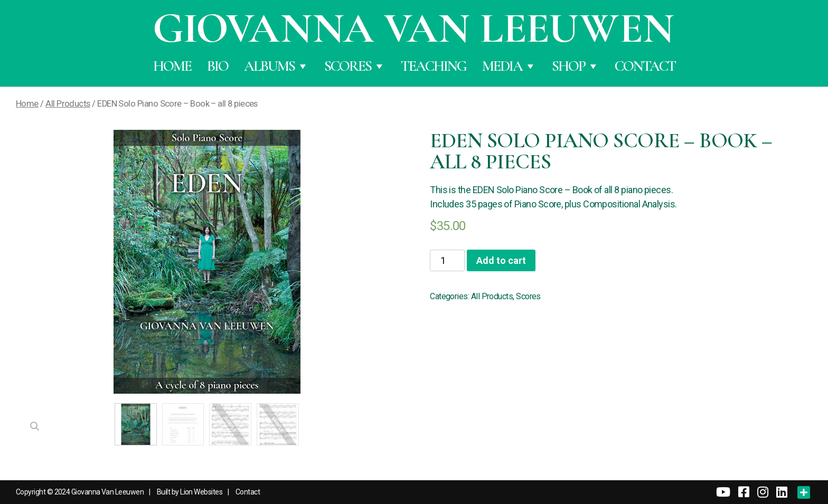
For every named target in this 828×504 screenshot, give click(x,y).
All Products (68, 104)
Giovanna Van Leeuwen (107, 492)
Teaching (434, 66)
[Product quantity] (447, 260)
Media (509, 66)
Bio (218, 66)
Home (172, 66)
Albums (276, 66)
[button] (35, 426)
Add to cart (501, 260)
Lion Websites (201, 492)
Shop (575, 66)
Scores (355, 66)
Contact (645, 66)
